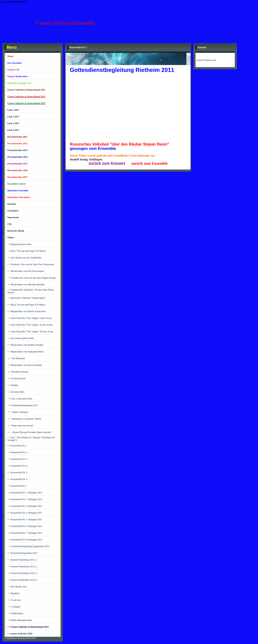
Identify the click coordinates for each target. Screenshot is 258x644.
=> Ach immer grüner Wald (21, 338)
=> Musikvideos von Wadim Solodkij (25, 345)
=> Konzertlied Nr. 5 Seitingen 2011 (25, 519)
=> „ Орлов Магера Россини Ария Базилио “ (30, 432)
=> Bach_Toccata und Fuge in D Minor (26, 305)
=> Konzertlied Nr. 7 (17, 486)
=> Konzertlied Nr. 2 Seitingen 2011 (25, 499)
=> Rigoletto (14, 593)
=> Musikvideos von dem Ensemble (25, 365)
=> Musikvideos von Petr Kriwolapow (26, 271)
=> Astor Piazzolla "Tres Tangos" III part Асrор (30, 331)
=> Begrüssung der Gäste (20, 244)
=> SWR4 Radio (15, 613)
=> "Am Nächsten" (17, 358)
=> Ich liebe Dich (16, 392)
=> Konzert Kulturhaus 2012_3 (22, 573)
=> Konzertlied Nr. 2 (17, 452)
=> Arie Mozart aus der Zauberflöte (25, 258)
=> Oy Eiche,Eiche (17, 378)
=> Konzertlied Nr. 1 (17, 446)
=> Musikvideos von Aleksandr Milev (26, 352)
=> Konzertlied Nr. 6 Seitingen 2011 (25, 526)
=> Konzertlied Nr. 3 (17, 459)
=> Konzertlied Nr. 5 (17, 472)
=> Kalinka (13, 385)
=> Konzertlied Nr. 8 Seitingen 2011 (25, 540)
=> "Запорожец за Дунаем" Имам (24, 419)
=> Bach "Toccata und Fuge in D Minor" (27, 251)
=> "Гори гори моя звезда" (21, 425)
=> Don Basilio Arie (17, 587)
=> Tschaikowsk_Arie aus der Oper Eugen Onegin (32, 278)
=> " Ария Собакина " (19, 412)
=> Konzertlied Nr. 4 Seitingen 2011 (25, 513)
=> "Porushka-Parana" (18, 372)
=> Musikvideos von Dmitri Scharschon (27, 311)
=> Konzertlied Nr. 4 (17, 466)
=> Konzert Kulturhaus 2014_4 (22, 580)
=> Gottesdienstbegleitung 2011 (23, 405)
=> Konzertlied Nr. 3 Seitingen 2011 (25, 506)
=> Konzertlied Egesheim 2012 (22, 553)
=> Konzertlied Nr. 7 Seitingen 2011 (25, 533)
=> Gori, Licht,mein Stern (20, 399)
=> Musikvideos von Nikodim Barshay (26, 284)
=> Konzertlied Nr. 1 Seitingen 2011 (25, 493)
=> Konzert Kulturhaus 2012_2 (22, 566)
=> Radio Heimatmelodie (20, 620)
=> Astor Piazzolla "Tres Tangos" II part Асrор (30, 325)
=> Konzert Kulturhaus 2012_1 (22, 560)
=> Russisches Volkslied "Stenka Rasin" (27, 298)
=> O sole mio (14, 600)
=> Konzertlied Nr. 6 (17, 479)
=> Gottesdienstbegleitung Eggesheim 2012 (28, 546)
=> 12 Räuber (14, 607)
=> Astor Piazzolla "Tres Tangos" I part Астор (30, 318)
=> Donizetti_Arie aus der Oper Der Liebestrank (31, 264)
